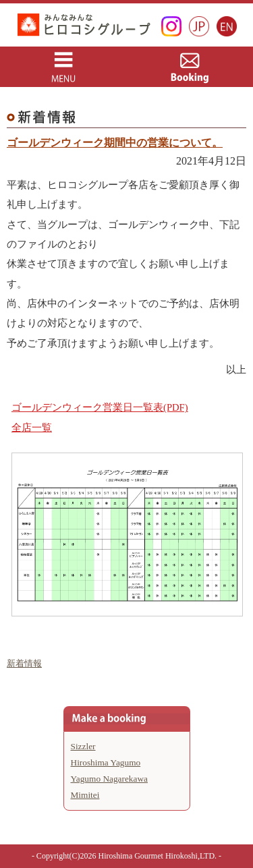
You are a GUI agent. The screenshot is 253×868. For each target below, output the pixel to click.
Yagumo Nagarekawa (110, 779)
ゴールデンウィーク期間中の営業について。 (115, 143)
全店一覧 (32, 428)
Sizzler (83, 746)
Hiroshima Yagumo (106, 762)
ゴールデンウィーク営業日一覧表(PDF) (100, 407)
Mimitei (85, 795)
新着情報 (24, 663)
